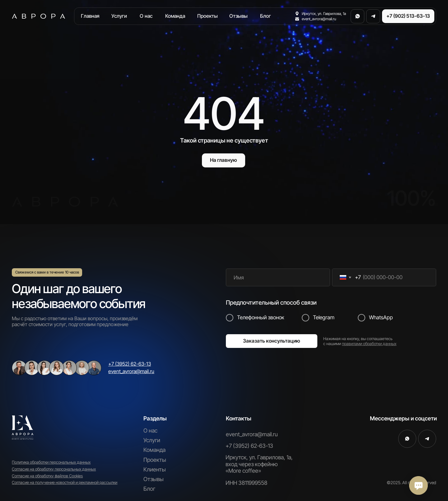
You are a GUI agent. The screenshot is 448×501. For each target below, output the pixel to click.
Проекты (155, 460)
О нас (150, 431)
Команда (154, 450)
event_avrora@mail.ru (252, 434)
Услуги (152, 440)
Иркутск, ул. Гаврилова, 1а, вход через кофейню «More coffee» (259, 464)
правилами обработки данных (369, 344)
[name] (278, 278)
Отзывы (154, 479)
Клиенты (155, 469)
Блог (149, 489)
